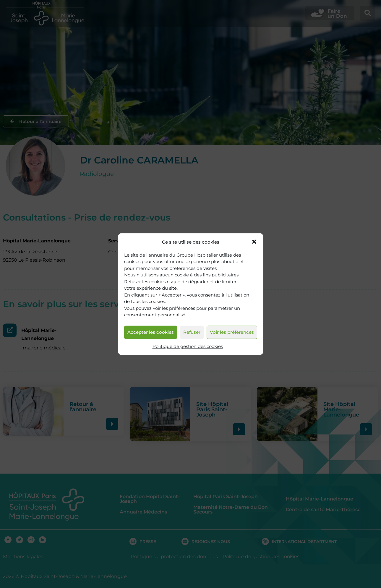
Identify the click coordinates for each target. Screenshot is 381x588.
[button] (254, 242)
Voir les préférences (232, 332)
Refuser (192, 332)
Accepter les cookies (151, 332)
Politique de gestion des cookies (188, 346)
